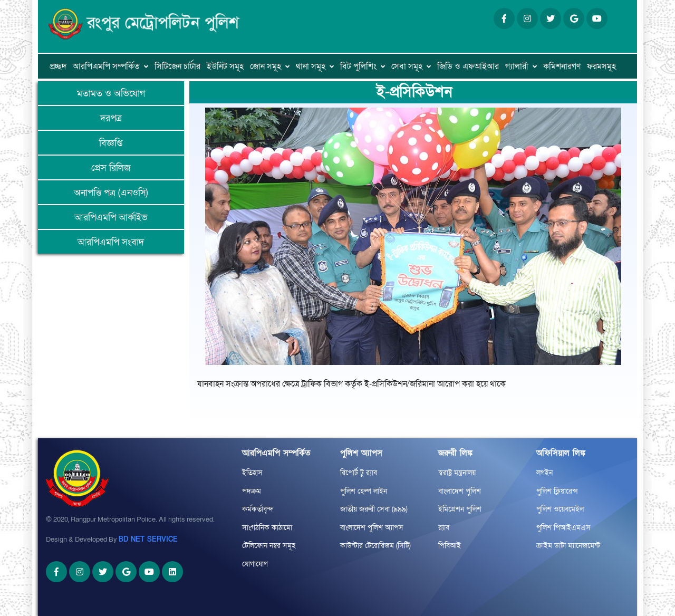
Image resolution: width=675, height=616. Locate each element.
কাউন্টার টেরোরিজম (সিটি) (375, 546)
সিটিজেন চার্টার (177, 66)
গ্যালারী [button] (517, 66)
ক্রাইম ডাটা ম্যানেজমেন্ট (568, 546)
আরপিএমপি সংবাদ (111, 242)
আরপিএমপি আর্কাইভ (111, 218)
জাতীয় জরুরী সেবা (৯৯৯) (374, 509)
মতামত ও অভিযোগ (111, 94)
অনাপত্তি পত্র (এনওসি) (111, 193)
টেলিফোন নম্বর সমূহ (269, 546)
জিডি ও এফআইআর (468, 66)
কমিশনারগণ (562, 66)
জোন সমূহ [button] (266, 66)
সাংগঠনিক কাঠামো (267, 528)
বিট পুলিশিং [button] (358, 66)
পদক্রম (252, 491)
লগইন (544, 473)
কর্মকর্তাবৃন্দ (258, 509)
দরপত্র (111, 118)
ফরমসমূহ (601, 66)
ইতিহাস (252, 473)
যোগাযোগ (255, 564)
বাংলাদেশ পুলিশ (460, 491)
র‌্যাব (444, 528)
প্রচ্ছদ (58, 66)
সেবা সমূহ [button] (407, 66)
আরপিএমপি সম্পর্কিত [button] (106, 66)
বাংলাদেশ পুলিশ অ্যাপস (372, 528)
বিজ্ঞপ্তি (111, 143)
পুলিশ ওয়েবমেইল (560, 509)
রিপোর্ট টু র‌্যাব (359, 473)
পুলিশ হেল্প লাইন (364, 491)
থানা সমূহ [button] (311, 66)
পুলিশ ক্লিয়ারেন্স (557, 491)
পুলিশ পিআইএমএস (563, 528)
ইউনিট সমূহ (225, 66)
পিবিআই (450, 546)
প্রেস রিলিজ (111, 168)
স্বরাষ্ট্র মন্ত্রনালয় (457, 473)
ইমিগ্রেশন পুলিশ (460, 509)
